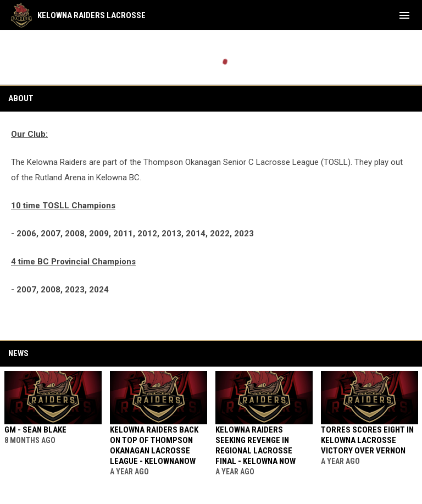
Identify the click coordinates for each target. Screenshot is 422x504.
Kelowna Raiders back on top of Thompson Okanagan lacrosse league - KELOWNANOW (154, 445)
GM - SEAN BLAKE (35, 430)
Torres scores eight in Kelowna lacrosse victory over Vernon (367, 440)
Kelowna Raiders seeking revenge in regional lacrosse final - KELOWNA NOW (256, 445)
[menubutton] (404, 15)
